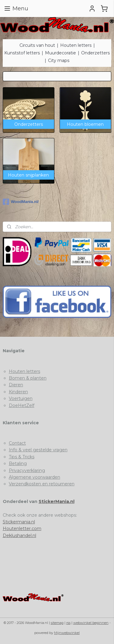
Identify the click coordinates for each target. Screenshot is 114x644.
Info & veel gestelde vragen (38, 450)
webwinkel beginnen (91, 623)
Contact (17, 443)
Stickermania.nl (19, 522)
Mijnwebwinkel (67, 633)
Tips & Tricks (22, 457)
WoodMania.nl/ (21, 202)
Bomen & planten (28, 378)
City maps (59, 60)
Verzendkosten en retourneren (42, 484)
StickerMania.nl (57, 501)
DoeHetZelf (22, 405)
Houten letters (76, 45)
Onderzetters (95, 53)
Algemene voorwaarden (35, 477)
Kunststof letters (22, 53)
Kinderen (18, 392)
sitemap (57, 623)
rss (68, 623)
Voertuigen (21, 398)
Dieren (16, 385)
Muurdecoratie (60, 53)
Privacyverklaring (27, 470)
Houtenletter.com (22, 529)
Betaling (18, 463)
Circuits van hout (37, 45)
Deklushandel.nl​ (19, 536)
